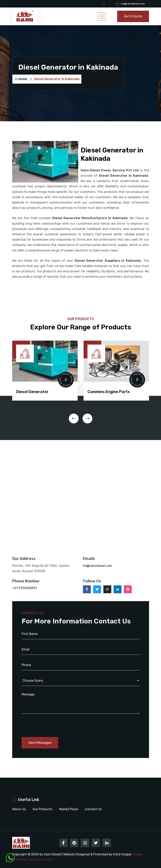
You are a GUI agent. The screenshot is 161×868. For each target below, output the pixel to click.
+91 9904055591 (25, 588)
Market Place (69, 809)
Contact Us (93, 809)
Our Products (42, 809)
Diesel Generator (32, 392)
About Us (19, 809)
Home (21, 79)
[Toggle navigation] (101, 16)
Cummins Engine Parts (109, 392)
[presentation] (74, 419)
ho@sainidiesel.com (133, 4)
